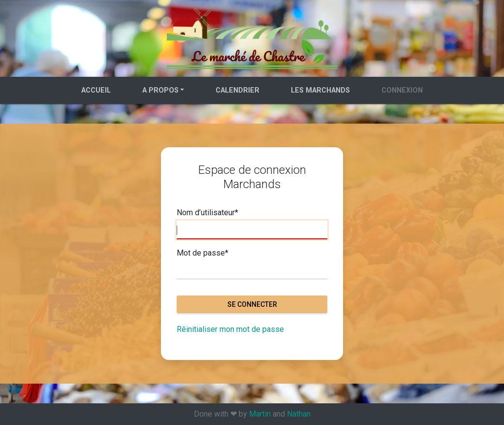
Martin (260, 414)
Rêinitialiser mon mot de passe (230, 329)
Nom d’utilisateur (207, 213)
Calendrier (237, 90)
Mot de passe (203, 253)
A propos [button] (160, 90)
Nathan (299, 414)
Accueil (96, 90)
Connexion (402, 90)
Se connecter (252, 304)
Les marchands (320, 90)
